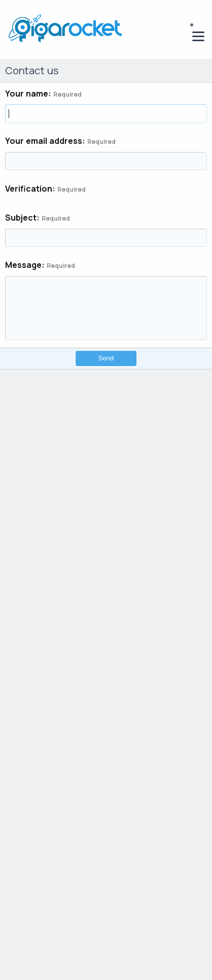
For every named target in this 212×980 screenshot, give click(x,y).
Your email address (44, 141)
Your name (27, 94)
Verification (29, 189)
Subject (21, 218)
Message (23, 265)
